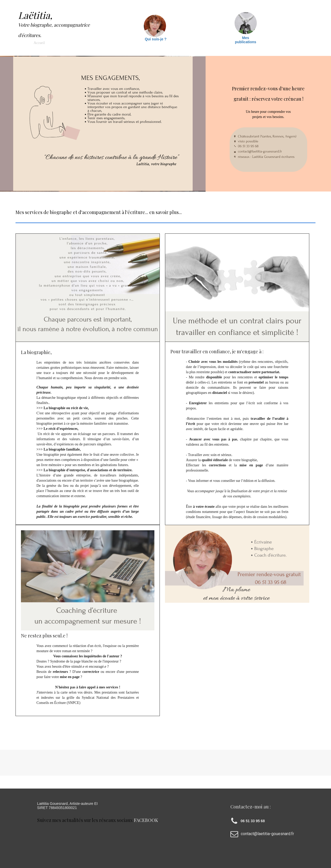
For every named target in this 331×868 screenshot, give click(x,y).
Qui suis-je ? (156, 39)
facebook (146, 820)
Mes (246, 38)
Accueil (39, 43)
